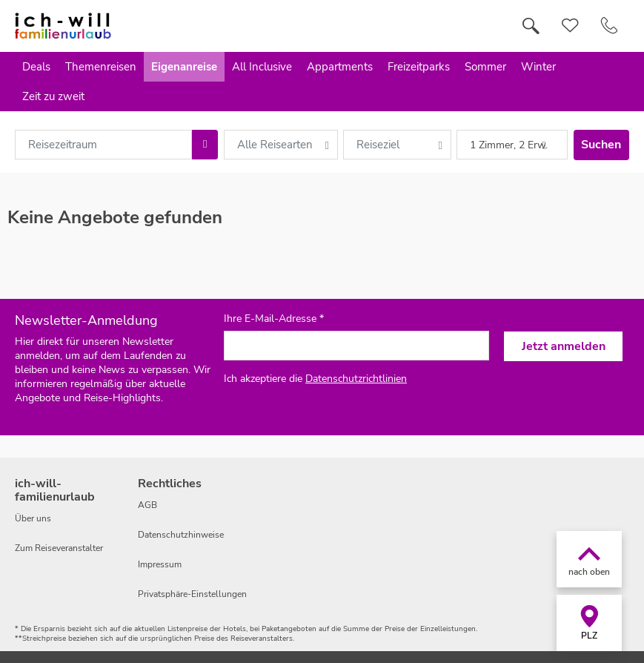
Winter (538, 67)
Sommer (485, 67)
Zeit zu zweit (53, 96)
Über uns (33, 518)
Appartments (340, 67)
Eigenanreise (184, 67)
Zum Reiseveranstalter (59, 548)
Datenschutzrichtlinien (356, 379)
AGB (147, 505)
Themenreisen (101, 67)
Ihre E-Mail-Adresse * (274, 319)
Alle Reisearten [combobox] (275, 145)
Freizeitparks (419, 67)
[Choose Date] (205, 145)
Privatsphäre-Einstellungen (192, 594)
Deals (36, 67)
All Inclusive (262, 67)
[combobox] (103, 145)
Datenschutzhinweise (181, 535)
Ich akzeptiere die (315, 379)
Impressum (160, 564)
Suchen (601, 145)
